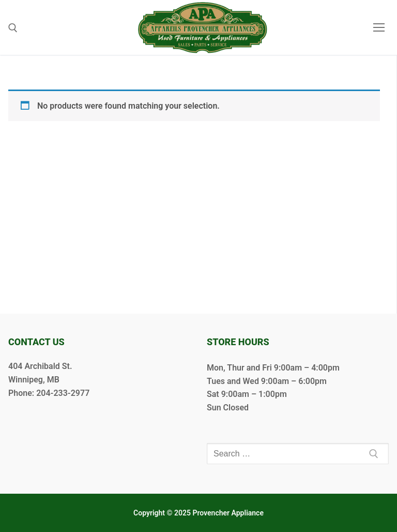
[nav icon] (379, 27)
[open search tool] (13, 28)
